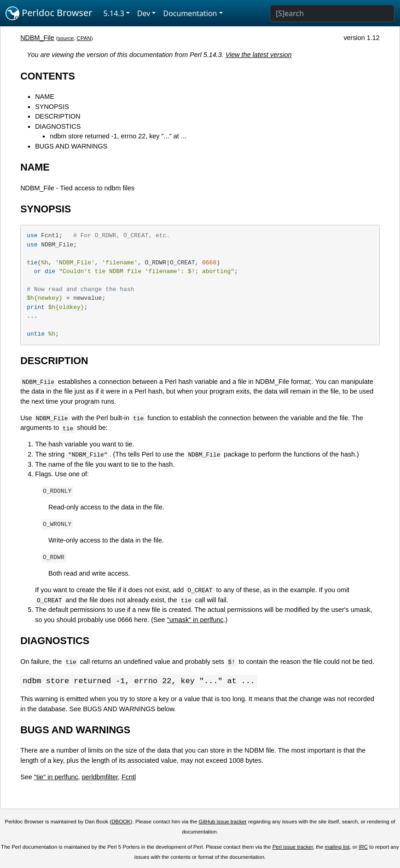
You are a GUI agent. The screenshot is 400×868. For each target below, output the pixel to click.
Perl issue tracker (293, 847)
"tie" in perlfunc (56, 777)
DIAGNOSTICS (58, 126)
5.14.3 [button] (114, 13)
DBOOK (121, 822)
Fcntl (129, 777)
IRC (363, 847)
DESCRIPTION (58, 116)
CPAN (84, 38)
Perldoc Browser (49, 13)
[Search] (332, 13)
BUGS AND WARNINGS (71, 146)
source (66, 38)
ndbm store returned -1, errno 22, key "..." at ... (118, 136)
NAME (45, 97)
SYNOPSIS (52, 107)
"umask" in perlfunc (195, 620)
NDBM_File (37, 38)
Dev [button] (144, 13)
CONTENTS (48, 76)
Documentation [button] (190, 13)
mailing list (337, 847)
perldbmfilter (100, 777)
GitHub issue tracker (223, 822)
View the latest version (259, 55)
